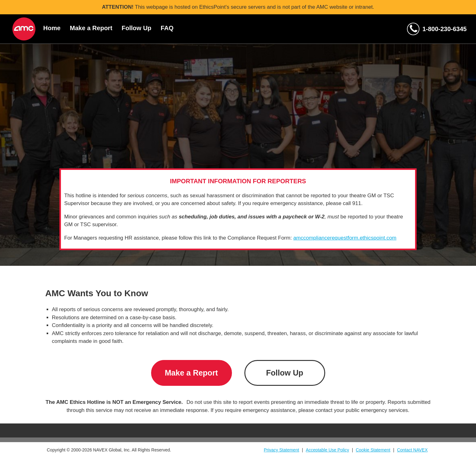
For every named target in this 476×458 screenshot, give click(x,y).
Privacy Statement (281, 450)
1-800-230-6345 (445, 29)
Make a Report (91, 28)
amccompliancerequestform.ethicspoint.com (345, 238)
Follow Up (136, 28)
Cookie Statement (373, 450)
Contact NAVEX (412, 450)
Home (52, 28)
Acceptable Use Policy (328, 450)
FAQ (167, 28)
